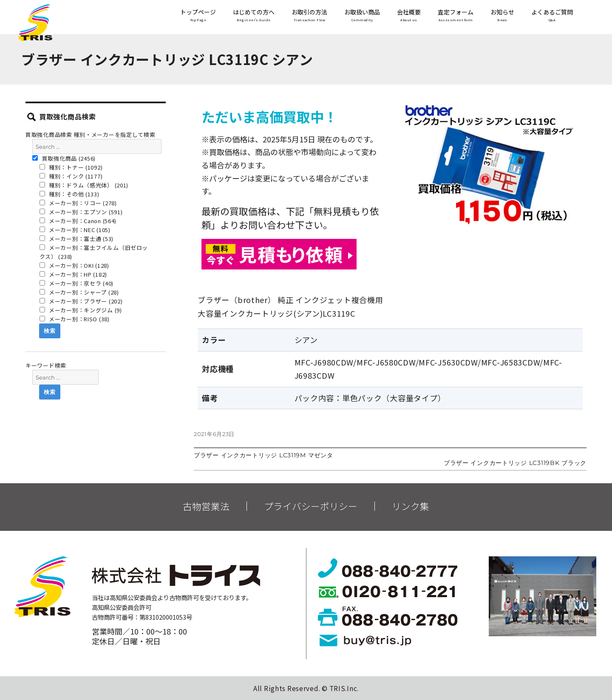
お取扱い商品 (362, 16)
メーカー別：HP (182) (74, 274)
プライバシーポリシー (311, 506)
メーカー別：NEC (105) (75, 230)
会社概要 (409, 16)
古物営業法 (206, 506)
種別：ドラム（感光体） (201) (84, 185)
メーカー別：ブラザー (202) (81, 301)
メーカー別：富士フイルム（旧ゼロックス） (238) (94, 252)
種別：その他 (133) (69, 194)
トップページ (198, 16)
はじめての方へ (254, 16)
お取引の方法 (309, 16)
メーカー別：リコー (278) (78, 203)
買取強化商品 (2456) (64, 158)
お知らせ (502, 16)
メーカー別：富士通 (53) (77, 239)
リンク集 (411, 506)
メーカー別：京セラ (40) (77, 283)
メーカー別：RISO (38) (75, 319)
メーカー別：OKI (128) (74, 265)
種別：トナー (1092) (71, 167)
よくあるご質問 (552, 16)
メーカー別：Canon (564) (78, 221)
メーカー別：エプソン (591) (81, 212)
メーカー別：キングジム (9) (81, 310)
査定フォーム (456, 16)
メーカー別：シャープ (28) (79, 292)
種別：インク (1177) (71, 176)
